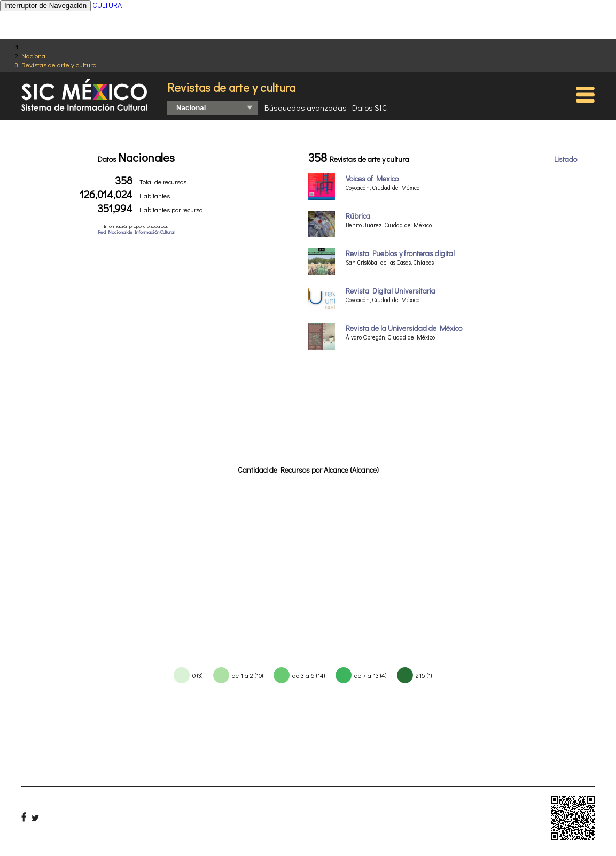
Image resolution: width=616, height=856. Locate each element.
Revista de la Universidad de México (404, 328)
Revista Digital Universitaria (391, 291)
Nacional (34, 55)
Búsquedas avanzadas (306, 107)
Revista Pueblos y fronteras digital (400, 253)
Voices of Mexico (372, 178)
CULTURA (107, 5)
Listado (566, 159)
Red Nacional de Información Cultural (136, 232)
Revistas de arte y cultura (59, 64)
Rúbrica (358, 216)
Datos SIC (369, 107)
